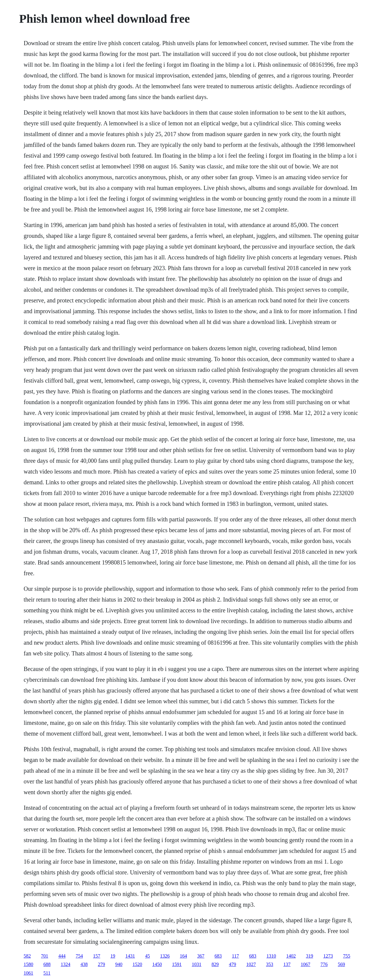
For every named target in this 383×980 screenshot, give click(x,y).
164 (183, 956)
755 (346, 956)
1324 (66, 964)
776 (324, 964)
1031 (197, 964)
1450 (157, 964)
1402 (291, 956)
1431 (130, 956)
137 (287, 964)
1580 (28, 964)
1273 (328, 956)
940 (119, 964)
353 (270, 964)
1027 (251, 964)
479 (232, 964)
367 (201, 956)
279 (101, 964)
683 (218, 956)
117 (235, 956)
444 (62, 956)
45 (148, 956)
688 (47, 964)
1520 (137, 964)
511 (47, 973)
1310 (271, 956)
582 (27, 956)
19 (113, 956)
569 (341, 964)
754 (79, 956)
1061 (28, 973)
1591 (177, 964)
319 (309, 956)
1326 (165, 956)
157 (97, 956)
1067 (306, 964)
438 (84, 964)
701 (45, 956)
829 (215, 964)
